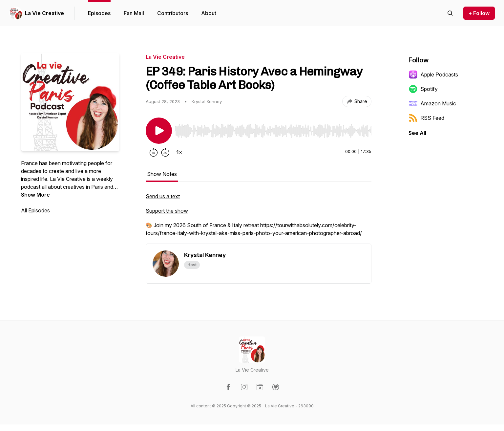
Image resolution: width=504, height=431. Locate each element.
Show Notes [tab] (162, 174)
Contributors (173, 13)
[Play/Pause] (159, 131)
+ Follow (479, 13)
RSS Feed (426, 118)
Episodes (99, 13)
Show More (35, 195)
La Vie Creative (44, 13)
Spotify (423, 89)
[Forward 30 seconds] (165, 152)
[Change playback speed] (179, 152)
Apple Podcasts (433, 75)
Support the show (167, 211)
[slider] (273, 131)
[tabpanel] (259, 218)
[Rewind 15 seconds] (154, 152)
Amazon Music (432, 103)
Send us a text (163, 196)
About (209, 13)
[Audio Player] (273, 129)
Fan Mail (134, 13)
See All (417, 133)
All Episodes (35, 210)
